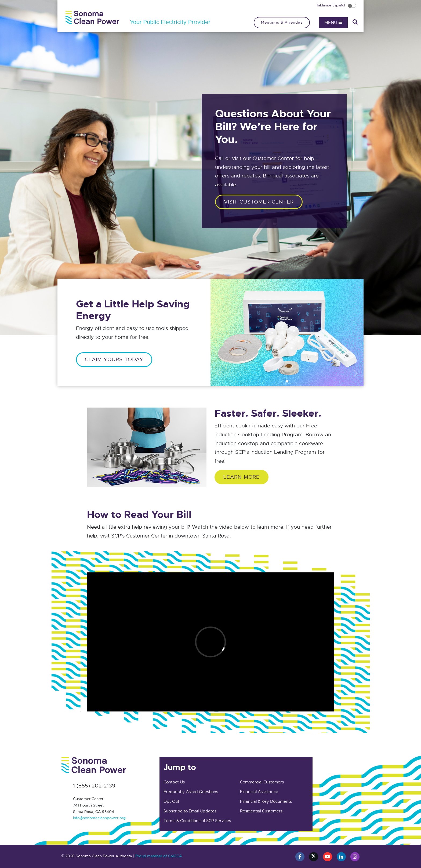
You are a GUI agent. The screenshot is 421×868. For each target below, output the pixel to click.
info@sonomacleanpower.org (99, 818)
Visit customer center (259, 202)
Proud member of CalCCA (159, 856)
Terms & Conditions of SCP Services (197, 821)
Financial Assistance (259, 792)
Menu (333, 23)
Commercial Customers (262, 782)
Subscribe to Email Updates (190, 811)
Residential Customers (261, 811)
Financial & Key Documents (266, 801)
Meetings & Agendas (282, 22)
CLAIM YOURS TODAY (114, 359)
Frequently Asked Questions (191, 792)
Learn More (242, 477)
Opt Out (171, 801)
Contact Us (174, 782)
